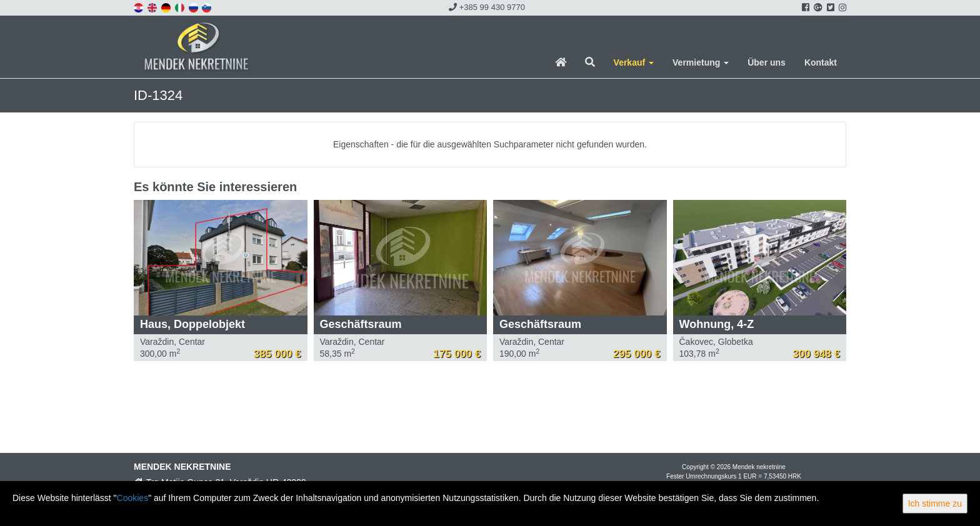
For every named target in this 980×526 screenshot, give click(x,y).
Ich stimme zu (935, 504)
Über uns (767, 62)
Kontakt (821, 62)
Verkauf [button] (634, 62)
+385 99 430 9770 (487, 7)
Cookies (133, 498)
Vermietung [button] (701, 62)
